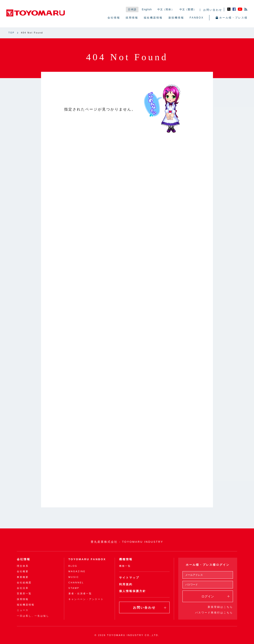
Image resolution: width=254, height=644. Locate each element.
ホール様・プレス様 (232, 18)
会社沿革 (23, 588)
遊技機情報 (176, 18)
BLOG (73, 566)
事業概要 (23, 577)
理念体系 (23, 566)
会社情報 (114, 18)
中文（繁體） (188, 9)
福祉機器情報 (153, 18)
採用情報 (132, 18)
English (147, 9)
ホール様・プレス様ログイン (208, 565)
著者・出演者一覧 (80, 593)
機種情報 (126, 559)
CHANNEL (76, 583)
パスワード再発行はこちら (214, 613)
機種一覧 (125, 566)
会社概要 (23, 571)
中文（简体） (166, 9)
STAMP (74, 588)
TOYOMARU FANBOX (87, 559)
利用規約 (126, 584)
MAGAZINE (77, 571)
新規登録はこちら (220, 607)
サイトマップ (129, 578)
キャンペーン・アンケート (86, 599)
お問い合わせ (213, 10)
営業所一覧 (24, 593)
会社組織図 (24, 583)
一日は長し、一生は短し (33, 616)
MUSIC (74, 577)
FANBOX (197, 18)
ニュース (23, 610)
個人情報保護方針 (133, 591)
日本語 (132, 9)
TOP (11, 33)
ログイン (215, 596)
